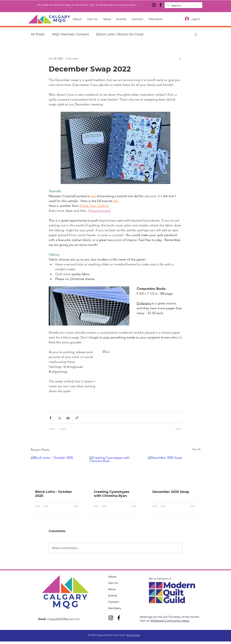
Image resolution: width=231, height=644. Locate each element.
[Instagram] (154, 5)
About (112, 577)
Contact (113, 602)
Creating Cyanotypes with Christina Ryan (112, 494)
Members (115, 608)
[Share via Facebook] (50, 418)
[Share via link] (77, 418)
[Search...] (183, 6)
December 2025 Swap (171, 492)
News (112, 589)
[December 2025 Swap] (174, 471)
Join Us (113, 583)
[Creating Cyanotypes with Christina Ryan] (116, 471)
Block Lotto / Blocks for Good (120, 34)
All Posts (38, 34)
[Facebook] (161, 5)
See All (196, 449)
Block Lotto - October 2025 (54, 494)
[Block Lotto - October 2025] (57, 471)
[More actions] (180, 58)
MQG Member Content (70, 34)
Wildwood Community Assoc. (170, 621)
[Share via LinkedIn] (68, 418)
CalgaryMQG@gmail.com (63, 619)
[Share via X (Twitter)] (59, 418)
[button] (196, 34)
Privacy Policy (133, 635)
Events (113, 596)
